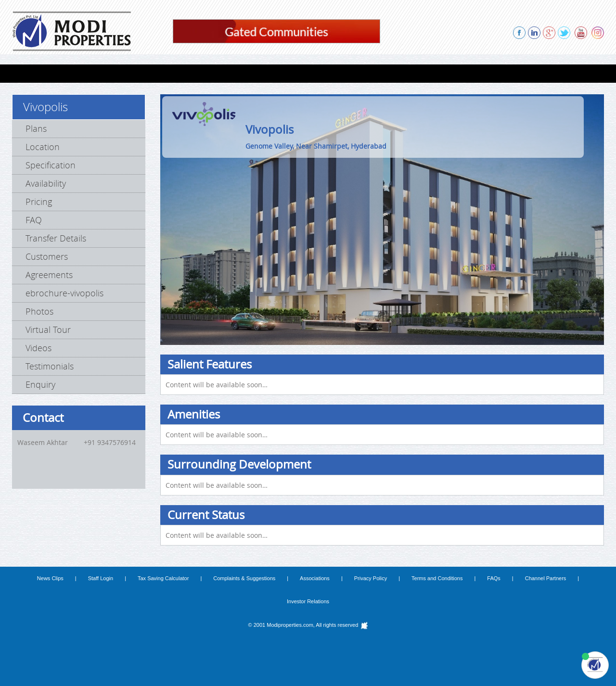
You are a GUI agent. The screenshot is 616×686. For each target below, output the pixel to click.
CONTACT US (549, 73)
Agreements (49, 275)
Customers (47, 256)
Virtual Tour (48, 330)
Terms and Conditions (437, 578)
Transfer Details (56, 238)
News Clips (50, 578)
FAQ (34, 220)
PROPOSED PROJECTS (338, 73)
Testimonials (50, 366)
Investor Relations (308, 601)
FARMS (189, 73)
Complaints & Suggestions (244, 578)
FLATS (64, 73)
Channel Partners (546, 578)
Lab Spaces (144, 73)
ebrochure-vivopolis (64, 293)
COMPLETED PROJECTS (252, 73)
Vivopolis (45, 107)
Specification (51, 165)
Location (43, 147)
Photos (39, 311)
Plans (36, 128)
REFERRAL (452, 73)
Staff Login (101, 578)
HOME (30, 73)
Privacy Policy (371, 578)
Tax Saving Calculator (163, 578)
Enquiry (40, 384)
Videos (38, 348)
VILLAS (99, 73)
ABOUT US (404, 73)
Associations (315, 578)
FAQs (494, 578)
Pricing (39, 202)
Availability (46, 183)
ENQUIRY (498, 73)
